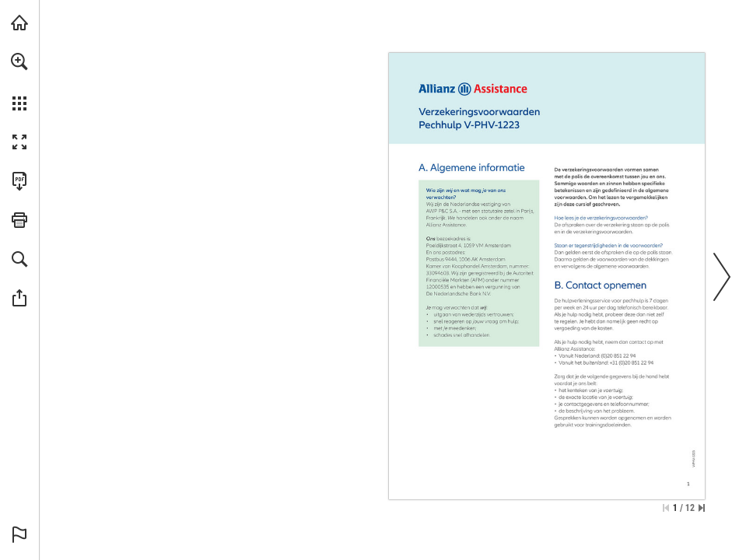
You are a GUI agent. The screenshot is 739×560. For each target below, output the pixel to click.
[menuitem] (19, 82)
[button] (19, 61)
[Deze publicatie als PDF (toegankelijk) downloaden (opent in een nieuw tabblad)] (19, 181)
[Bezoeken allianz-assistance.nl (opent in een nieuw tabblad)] (19, 23)
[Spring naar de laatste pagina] (702, 508)
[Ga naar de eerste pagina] (666, 508)
